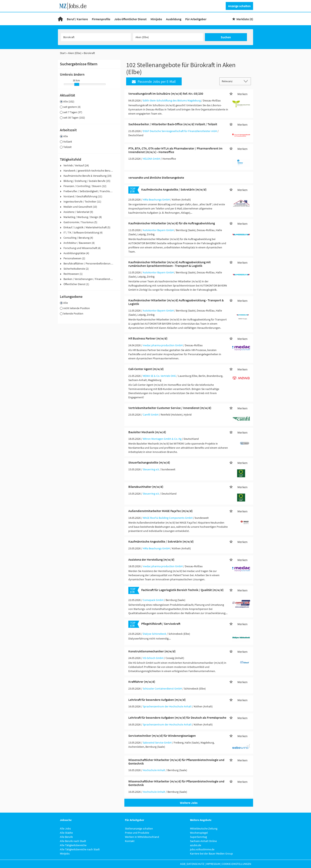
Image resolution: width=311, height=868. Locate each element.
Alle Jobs (65, 828)
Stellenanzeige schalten (139, 828)
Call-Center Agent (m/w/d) (146, 369)
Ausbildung (174, 19)
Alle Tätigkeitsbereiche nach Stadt (80, 849)
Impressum (213, 864)
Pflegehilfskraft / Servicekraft (161, 624)
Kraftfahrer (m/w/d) (142, 682)
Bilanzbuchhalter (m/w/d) (146, 487)
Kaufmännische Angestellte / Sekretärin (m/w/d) (174, 189)
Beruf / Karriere (77, 19)
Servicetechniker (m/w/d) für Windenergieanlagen (162, 736)
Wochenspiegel (199, 833)
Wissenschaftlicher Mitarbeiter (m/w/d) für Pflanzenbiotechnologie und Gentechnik (176, 762)
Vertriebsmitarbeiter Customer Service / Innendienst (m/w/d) (170, 408)
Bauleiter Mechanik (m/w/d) (147, 432)
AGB (183, 864)
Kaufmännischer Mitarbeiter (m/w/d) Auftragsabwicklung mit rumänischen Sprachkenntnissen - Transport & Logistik (169, 264)
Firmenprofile (101, 19)
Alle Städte (66, 833)
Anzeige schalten (239, 6)
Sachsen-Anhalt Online (203, 841)
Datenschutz (196, 864)
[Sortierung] (231, 81)
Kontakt (130, 841)
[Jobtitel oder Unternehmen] (96, 37)
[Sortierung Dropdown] (247, 81)
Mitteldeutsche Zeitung (204, 828)
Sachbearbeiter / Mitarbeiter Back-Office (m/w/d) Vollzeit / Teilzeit (173, 124)
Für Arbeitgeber (196, 19)
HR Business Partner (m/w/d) (148, 338)
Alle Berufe (66, 837)
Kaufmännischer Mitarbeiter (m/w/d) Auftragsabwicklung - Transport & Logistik (176, 302)
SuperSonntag (198, 837)
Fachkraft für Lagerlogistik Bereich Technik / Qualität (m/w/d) (182, 590)
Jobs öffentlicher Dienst (130, 19)
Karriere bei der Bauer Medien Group (211, 854)
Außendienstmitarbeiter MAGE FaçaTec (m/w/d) (160, 511)
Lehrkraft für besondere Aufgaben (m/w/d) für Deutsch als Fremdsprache (177, 718)
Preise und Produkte (137, 833)
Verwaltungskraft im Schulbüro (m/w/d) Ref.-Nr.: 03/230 (166, 94)
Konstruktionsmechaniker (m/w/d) (152, 651)
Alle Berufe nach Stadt (73, 841)
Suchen (226, 37)
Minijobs (156, 19)
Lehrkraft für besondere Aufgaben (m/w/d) (157, 700)
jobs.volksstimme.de (202, 849)
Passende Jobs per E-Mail (154, 81)
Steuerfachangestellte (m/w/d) (149, 462)
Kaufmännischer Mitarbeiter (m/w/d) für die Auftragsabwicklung (172, 223)
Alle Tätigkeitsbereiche (73, 845)
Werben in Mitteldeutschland (142, 837)
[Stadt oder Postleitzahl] (168, 37)
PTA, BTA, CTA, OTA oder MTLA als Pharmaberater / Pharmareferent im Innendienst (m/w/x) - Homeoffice (175, 150)
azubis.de (196, 845)
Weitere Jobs (189, 803)
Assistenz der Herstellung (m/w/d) (151, 559)
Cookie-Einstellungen (236, 864)
